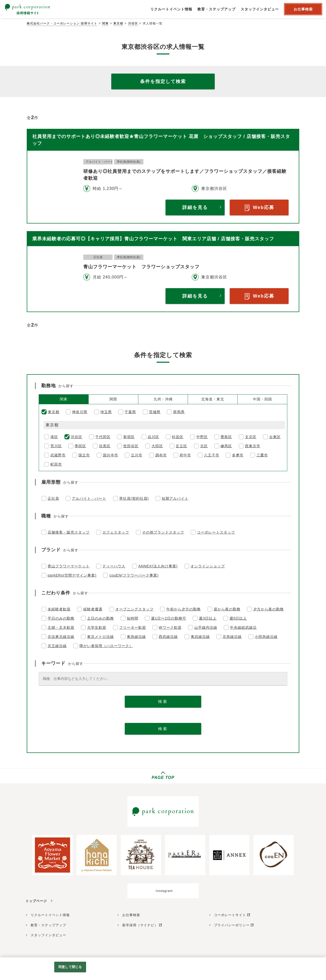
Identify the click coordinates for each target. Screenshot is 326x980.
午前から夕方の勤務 (184, 609)
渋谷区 (133, 23)
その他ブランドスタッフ (163, 532)
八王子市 (212, 455)
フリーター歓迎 (133, 627)
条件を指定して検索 (163, 81)
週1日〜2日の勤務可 (169, 618)
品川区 (153, 437)
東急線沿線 (136, 637)
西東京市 (253, 446)
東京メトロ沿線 (100, 637)
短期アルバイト (175, 498)
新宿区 (129, 437)
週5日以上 (238, 618)
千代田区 (103, 437)
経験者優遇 (93, 609)
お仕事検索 (131, 915)
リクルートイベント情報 (50, 915)
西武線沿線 (168, 637)
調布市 (161, 455)
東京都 (118, 23)
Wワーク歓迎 (170, 627)
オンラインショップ (208, 566)
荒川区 (56, 446)
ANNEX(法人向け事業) (158, 566)
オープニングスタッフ (134, 609)
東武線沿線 (200, 637)
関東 (105, 23)
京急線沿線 (232, 637)
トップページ (36, 901)
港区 (54, 437)
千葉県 (130, 412)
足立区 (181, 446)
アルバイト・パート (89, 498)
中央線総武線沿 (243, 627)
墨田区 (80, 446)
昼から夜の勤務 (227, 609)
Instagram (164, 891)
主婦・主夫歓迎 (61, 627)
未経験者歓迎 (59, 609)
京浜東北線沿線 (61, 637)
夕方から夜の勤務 (268, 609)
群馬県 (179, 412)
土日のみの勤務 (100, 618)
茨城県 (155, 412)
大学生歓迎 (97, 627)
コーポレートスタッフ (216, 532)
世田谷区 (131, 446)
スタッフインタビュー (48, 935)
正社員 (53, 498)
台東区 (275, 437)
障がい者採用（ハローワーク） (106, 646)
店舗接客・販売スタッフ (69, 532)
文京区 (251, 437)
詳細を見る (195, 207)
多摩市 (238, 455)
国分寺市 (111, 455)
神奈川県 (80, 412)
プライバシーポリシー (232, 925)
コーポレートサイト (230, 915)
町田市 (56, 464)
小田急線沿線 (266, 637)
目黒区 (105, 446)
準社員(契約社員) (134, 498)
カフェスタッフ (116, 532)
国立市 (84, 455)
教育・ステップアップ (48, 925)
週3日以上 (208, 618)
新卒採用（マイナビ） (140, 925)
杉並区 (178, 437)
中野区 (202, 437)
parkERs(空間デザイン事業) (72, 575)
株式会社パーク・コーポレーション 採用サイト (62, 23)
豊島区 (226, 437)
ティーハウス (114, 566)
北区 (204, 446)
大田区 (157, 446)
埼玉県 (106, 412)
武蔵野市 (58, 455)
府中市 (185, 455)
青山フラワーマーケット (69, 566)
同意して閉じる (70, 967)
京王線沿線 (57, 646)
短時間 (133, 618)
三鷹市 (262, 455)
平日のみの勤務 (61, 618)
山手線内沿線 (206, 627)
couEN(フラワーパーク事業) (134, 575)
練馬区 (226, 446)
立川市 (137, 455)
